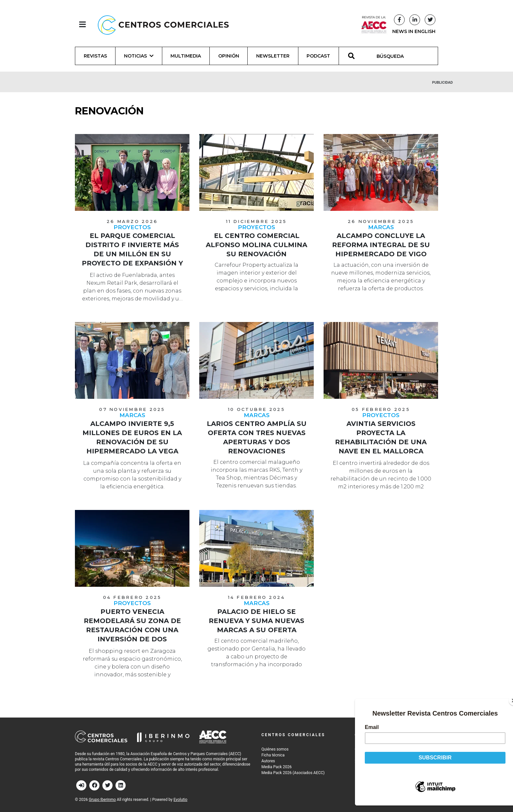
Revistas (95, 56)
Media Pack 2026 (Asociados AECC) (293, 773)
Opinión (229, 56)
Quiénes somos (275, 749)
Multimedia (186, 56)
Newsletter (273, 56)
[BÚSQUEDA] (394, 56)
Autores (268, 761)
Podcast (318, 56)
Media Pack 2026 (276, 767)
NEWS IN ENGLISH (414, 31)
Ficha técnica (273, 755)
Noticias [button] (139, 56)
